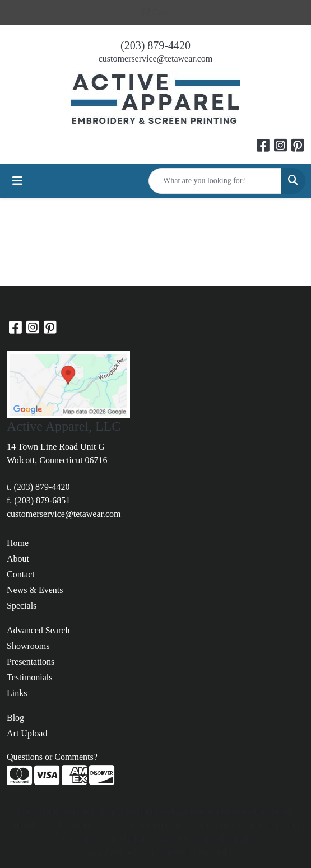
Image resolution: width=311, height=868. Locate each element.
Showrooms (28, 646)
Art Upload (27, 733)
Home (18, 543)
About (18, 559)
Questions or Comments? (52, 757)
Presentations (31, 662)
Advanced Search (38, 630)
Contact (21, 574)
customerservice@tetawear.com (156, 59)
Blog (15, 718)
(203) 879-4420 (155, 45)
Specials (22, 606)
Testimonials (30, 677)
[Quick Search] (215, 181)
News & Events (35, 590)
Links (17, 693)
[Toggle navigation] (17, 181)
